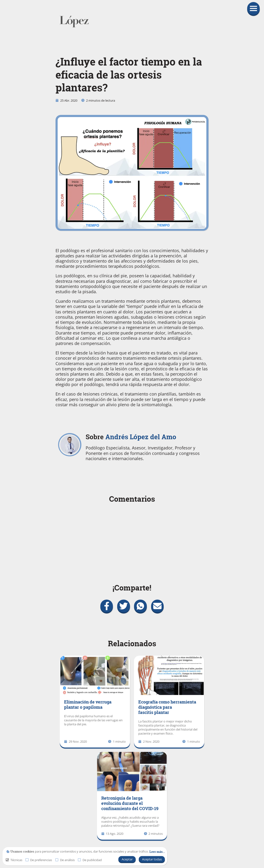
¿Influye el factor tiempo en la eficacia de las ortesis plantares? (129, 75)
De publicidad (90, 860)
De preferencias (39, 860)
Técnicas (14, 860)
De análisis (65, 860)
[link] (132, 21)
